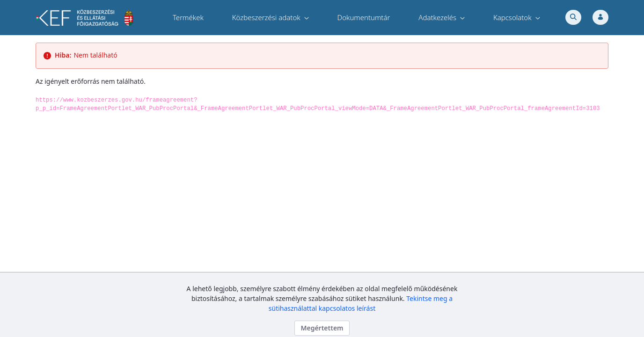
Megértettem (322, 328)
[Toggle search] (573, 17)
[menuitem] (188, 18)
